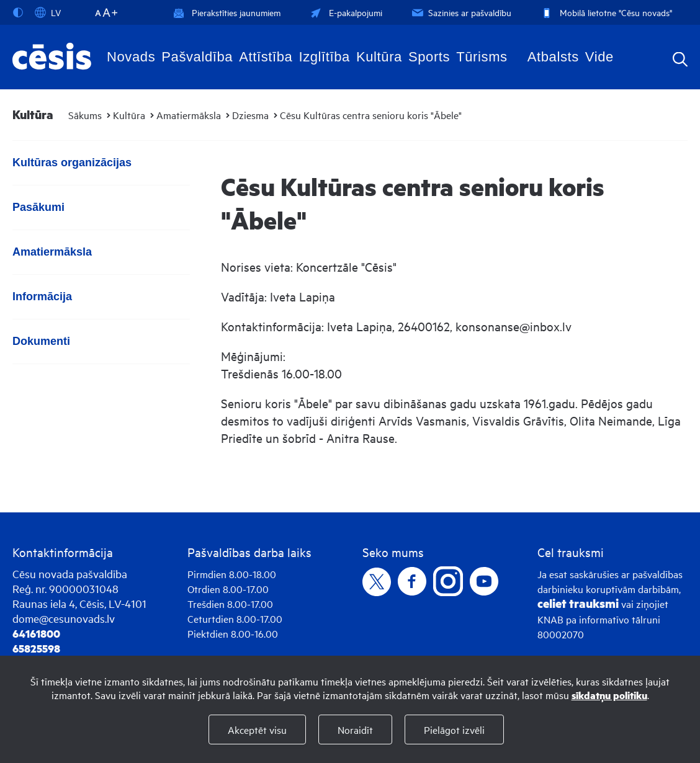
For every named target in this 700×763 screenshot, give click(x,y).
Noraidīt (355, 730)
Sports (429, 57)
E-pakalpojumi (345, 12)
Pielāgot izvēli (454, 730)
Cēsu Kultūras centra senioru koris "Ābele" (371, 115)
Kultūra (379, 57)
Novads (131, 57)
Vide (599, 57)
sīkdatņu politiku (609, 695)
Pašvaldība (197, 57)
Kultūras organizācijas (72, 163)
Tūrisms (482, 57)
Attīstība (266, 57)
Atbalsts (553, 57)
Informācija (42, 297)
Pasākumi (38, 207)
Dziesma (250, 115)
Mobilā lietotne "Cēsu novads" (605, 12)
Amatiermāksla (189, 115)
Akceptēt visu (257, 730)
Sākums (85, 115)
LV (48, 12)
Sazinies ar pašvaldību (460, 12)
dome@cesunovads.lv (64, 618)
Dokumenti (41, 341)
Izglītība (324, 57)
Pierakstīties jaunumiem (227, 12)
